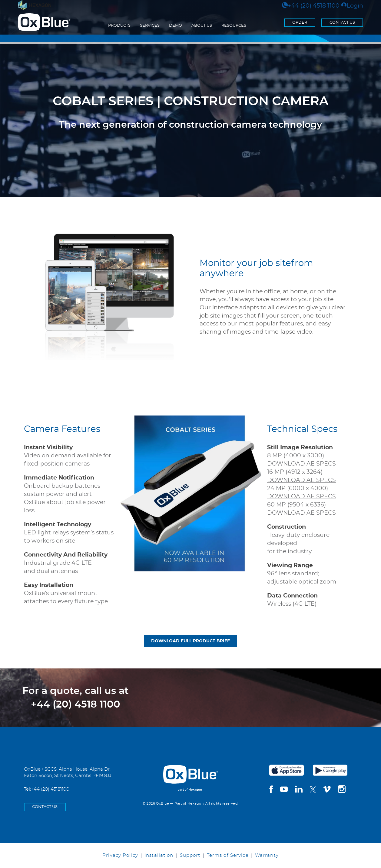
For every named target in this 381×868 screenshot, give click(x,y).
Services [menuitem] (150, 26)
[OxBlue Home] (190, 773)
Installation (159, 855)
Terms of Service (228, 855)
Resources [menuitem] (234, 26)
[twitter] (313, 789)
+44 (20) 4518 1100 (311, 6)
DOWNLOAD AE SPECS (301, 464)
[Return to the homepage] (44, 22)
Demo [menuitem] (176, 26)
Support (190, 855)
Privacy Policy (120, 855)
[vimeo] (327, 790)
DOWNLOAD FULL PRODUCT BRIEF (190, 641)
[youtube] (284, 790)
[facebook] (271, 790)
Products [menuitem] (119, 26)
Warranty (267, 855)
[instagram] (342, 790)
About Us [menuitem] (202, 26)
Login (352, 6)
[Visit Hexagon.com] (35, 5)
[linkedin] (299, 790)
